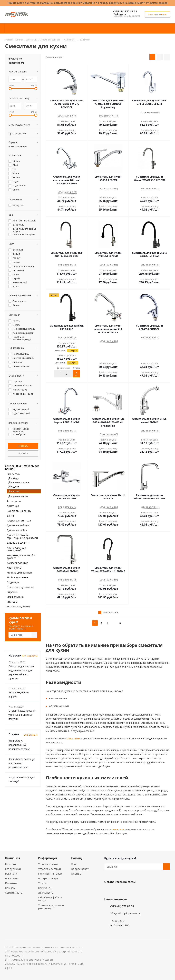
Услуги (42, 883)
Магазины (12, 878)
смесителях (73, 738)
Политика (11, 883)
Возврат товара (48, 878)
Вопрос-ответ (80, 869)
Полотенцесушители (20, 587)
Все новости (30, 656)
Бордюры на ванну (19, 511)
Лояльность (46, 893)
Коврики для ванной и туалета (21, 557)
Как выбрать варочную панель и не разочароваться (22, 763)
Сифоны (12, 592)
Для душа (14, 486)
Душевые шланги (18, 543)
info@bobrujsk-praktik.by (125, 913)
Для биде (13, 478)
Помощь (77, 858)
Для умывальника (18, 496)
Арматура (13, 506)
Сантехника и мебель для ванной (22, 467)
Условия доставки (49, 869)
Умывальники (16, 597)
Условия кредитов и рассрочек (51, 907)
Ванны (11, 516)
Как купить (45, 888)
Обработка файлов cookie (50, 899)
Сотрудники (13, 869)
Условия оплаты (48, 864)
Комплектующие (17, 563)
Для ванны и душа (18, 482)
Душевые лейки (17, 530)
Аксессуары (14, 501)
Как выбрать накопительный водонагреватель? (19, 745)
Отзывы (10, 888)
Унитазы (12, 602)
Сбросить (23, 453)
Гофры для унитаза (19, 520)
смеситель (118, 829)
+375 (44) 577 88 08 (125, 11)
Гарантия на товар (50, 874)
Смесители (13, 474)
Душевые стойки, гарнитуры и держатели (22, 536)
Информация (48, 858)
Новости (10, 864)
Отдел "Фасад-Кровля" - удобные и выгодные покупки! (22, 715)
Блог (74, 864)
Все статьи (30, 735)
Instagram (125, 890)
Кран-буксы (14, 568)
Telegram (133, 890)
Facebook (116, 890)
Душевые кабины (18, 525)
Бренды (76, 874)
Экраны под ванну (18, 606)
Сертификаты (14, 893)
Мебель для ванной (19, 572)
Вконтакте (108, 890)
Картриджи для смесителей (17, 549)
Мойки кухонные (18, 577)
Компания (12, 858)
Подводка (13, 582)
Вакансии (11, 874)
